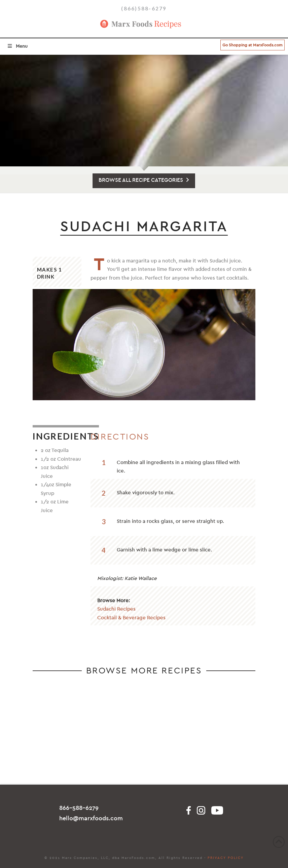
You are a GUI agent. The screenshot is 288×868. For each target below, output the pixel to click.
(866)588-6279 (144, 8)
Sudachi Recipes (116, 609)
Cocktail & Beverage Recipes (131, 618)
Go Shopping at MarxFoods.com (253, 45)
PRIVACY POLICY (226, 858)
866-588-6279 (79, 808)
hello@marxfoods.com (91, 818)
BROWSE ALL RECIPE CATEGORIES (144, 180)
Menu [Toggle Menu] (17, 46)
